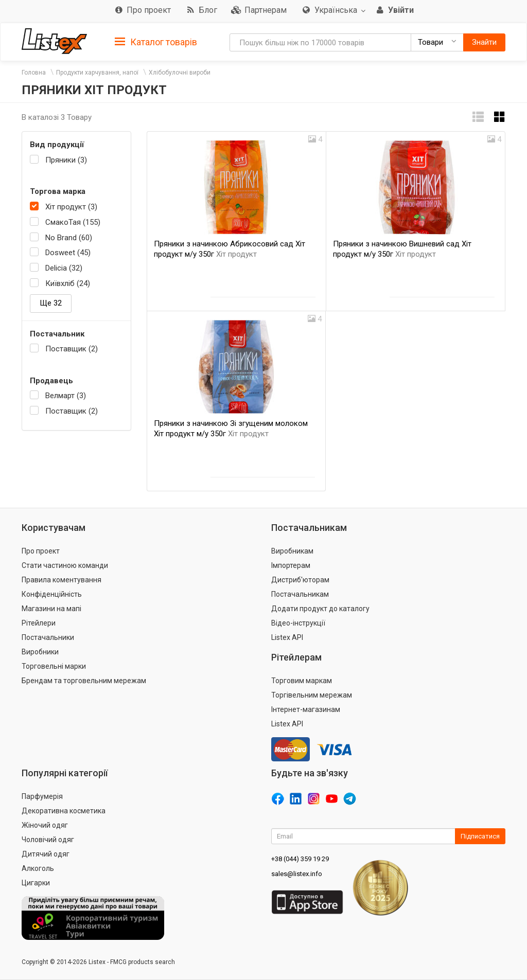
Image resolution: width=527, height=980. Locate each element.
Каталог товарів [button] (156, 42)
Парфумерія (42, 796)
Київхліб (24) (68, 283)
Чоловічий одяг (48, 840)
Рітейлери (39, 623)
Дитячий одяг (46, 854)
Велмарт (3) (66, 396)
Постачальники (48, 637)
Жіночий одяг (45, 825)
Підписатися (480, 836)
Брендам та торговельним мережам (84, 681)
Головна (34, 73)
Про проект (41, 551)
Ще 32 (51, 303)
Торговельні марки (54, 666)
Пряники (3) (66, 160)
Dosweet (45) (68, 253)
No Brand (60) (69, 238)
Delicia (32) (64, 268)
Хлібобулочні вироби (180, 73)
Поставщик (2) (72, 349)
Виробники (40, 652)
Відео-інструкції (298, 623)
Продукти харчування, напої (97, 73)
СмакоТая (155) (73, 222)
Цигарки (36, 883)
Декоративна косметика (64, 811)
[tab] (156, 41)
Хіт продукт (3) (71, 207)
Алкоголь (38, 868)
